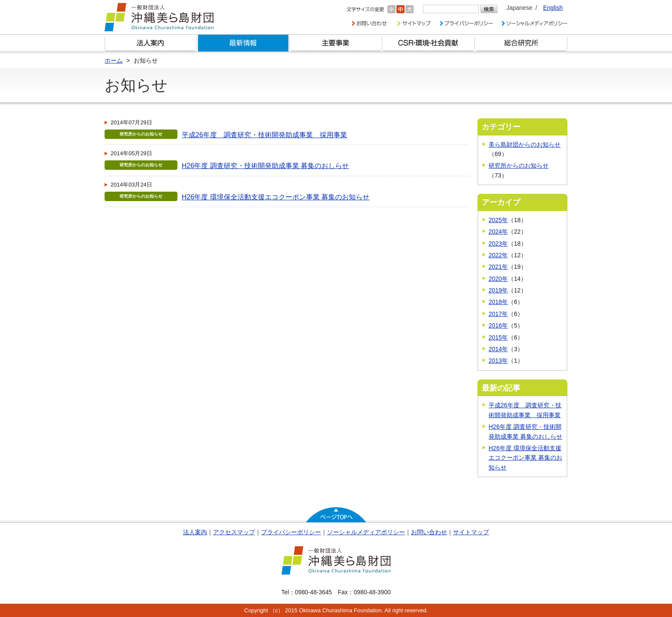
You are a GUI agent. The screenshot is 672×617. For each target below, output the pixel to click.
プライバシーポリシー (291, 532)
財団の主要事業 (336, 43)
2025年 (498, 220)
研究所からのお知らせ (519, 166)
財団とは (151, 43)
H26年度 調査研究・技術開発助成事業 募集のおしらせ (265, 166)
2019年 (498, 290)
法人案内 (195, 532)
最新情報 (243, 43)
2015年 (498, 337)
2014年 (498, 349)
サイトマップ (471, 532)
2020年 (498, 279)
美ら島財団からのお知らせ (525, 144)
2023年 (498, 244)
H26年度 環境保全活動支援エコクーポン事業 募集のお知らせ (276, 197)
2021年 (498, 267)
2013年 (498, 361)
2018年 (498, 302)
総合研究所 (521, 43)
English (553, 8)
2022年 (498, 255)
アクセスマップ (234, 532)
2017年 (498, 314)
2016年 (498, 325)
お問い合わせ (429, 532)
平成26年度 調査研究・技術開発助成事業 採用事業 (264, 135)
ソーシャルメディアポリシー (366, 532)
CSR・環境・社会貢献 (429, 43)
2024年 (498, 232)
